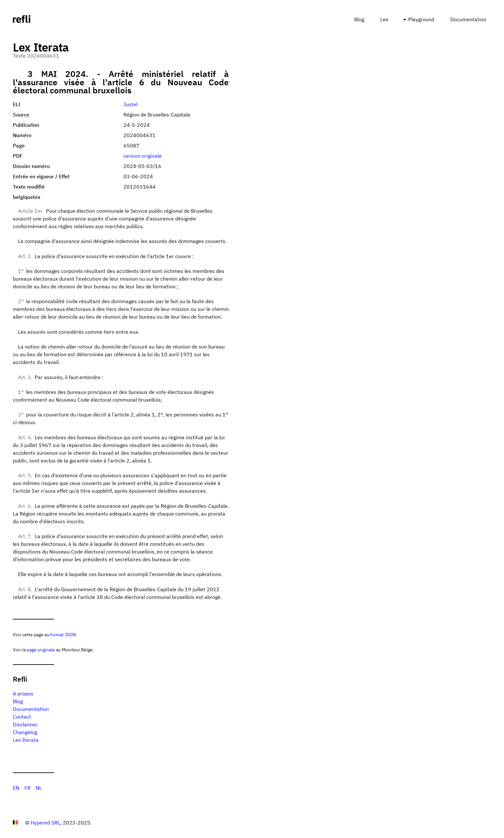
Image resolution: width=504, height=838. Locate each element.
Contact (22, 717)
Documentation (468, 19)
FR (27, 788)
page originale (41, 650)
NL (39, 788)
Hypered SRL (45, 823)
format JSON (63, 634)
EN (16, 788)
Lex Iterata (26, 740)
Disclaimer (25, 724)
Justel (130, 104)
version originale (143, 156)
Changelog (25, 732)
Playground (421, 19)
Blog (359, 19)
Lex (384, 19)
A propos (23, 694)
